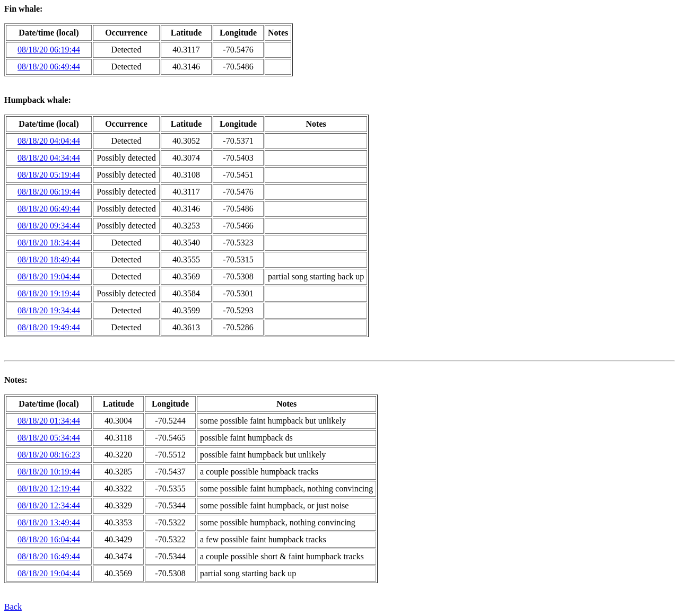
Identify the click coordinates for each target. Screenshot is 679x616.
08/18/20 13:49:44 (49, 522)
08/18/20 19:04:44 (49, 276)
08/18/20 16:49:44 (49, 556)
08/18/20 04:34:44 (49, 158)
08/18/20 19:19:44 (49, 293)
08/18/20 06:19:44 (49, 50)
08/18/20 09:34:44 (49, 226)
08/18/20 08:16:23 (49, 455)
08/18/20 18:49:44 (49, 259)
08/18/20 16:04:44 (49, 539)
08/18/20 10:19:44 (49, 472)
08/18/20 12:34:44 (49, 505)
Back (13, 607)
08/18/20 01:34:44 (49, 421)
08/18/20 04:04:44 (49, 141)
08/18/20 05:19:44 (49, 175)
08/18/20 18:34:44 (49, 243)
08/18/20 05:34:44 (49, 438)
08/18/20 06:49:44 (49, 67)
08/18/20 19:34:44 (49, 310)
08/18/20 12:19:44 (49, 489)
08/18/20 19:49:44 (49, 327)
